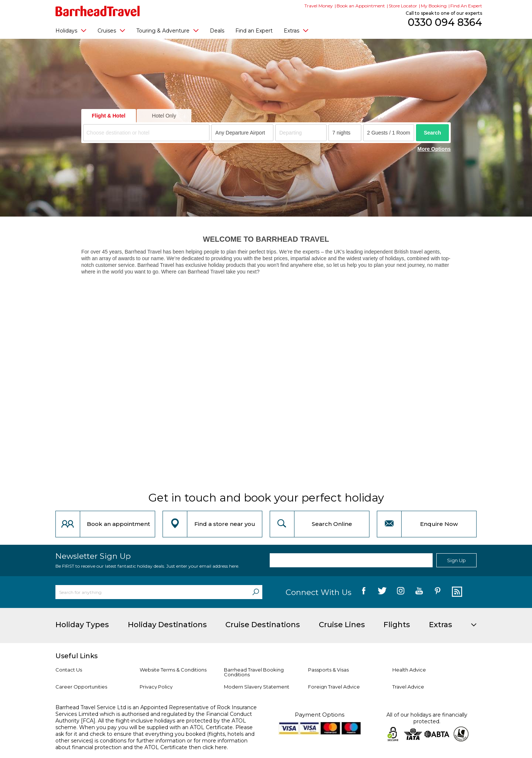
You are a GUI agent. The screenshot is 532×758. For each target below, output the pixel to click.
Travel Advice (408, 687)
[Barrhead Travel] (98, 11)
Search (432, 133)
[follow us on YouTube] (419, 592)
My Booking (434, 6)
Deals (217, 31)
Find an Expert (254, 31)
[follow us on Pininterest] (438, 592)
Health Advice (409, 670)
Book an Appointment (361, 6)
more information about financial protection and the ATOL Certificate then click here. (151, 744)
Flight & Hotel (109, 116)
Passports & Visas (328, 670)
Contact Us (69, 670)
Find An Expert (466, 6)
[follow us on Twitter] (382, 592)
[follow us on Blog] (456, 592)
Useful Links (76, 656)
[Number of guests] (389, 133)
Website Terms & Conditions (173, 670)
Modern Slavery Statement (257, 687)
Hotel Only (164, 116)
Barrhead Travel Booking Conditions (254, 672)
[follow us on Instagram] (401, 592)
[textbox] (147, 133)
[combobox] (146, 133)
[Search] (256, 592)
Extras (296, 30)
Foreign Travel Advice (334, 687)
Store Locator (403, 6)
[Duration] (345, 133)
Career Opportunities (81, 687)
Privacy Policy (156, 687)
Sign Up (456, 560)
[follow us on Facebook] (364, 592)
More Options (434, 149)
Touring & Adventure (168, 30)
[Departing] (301, 133)
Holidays (71, 30)
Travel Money (319, 6)
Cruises (111, 30)
